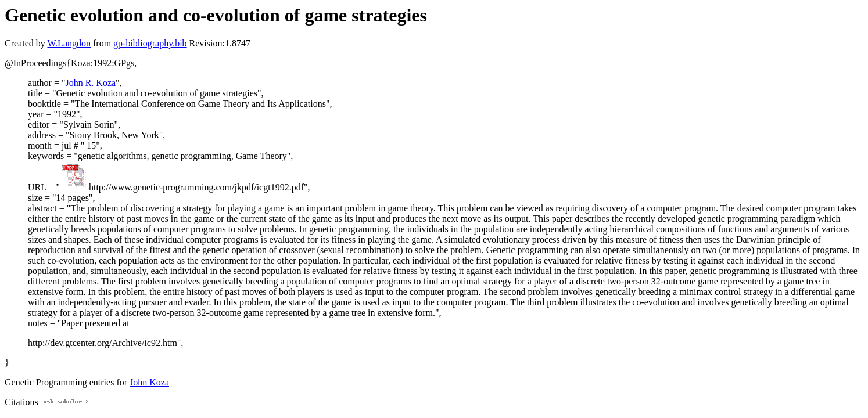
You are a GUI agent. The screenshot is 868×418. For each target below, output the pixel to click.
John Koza (149, 382)
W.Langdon (69, 43)
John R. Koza (90, 83)
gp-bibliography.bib (150, 43)
